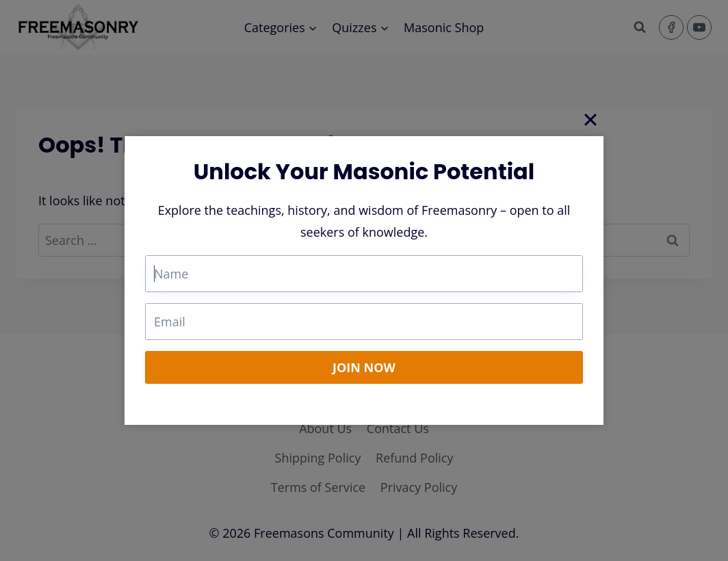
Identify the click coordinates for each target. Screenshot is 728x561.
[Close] (590, 119)
